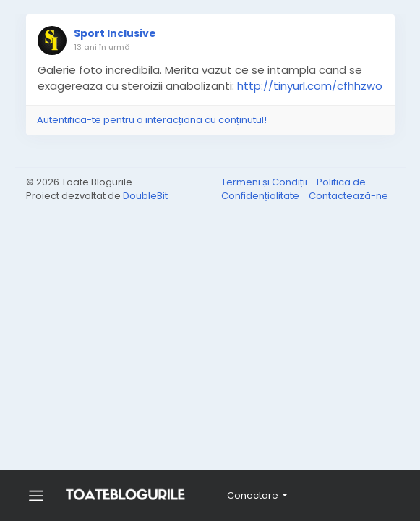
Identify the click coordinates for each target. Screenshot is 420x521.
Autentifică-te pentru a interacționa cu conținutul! (152, 120)
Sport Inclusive (115, 33)
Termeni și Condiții (265, 182)
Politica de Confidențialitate (293, 189)
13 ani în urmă (102, 47)
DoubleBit (145, 196)
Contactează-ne (348, 196)
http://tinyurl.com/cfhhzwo (310, 86)
